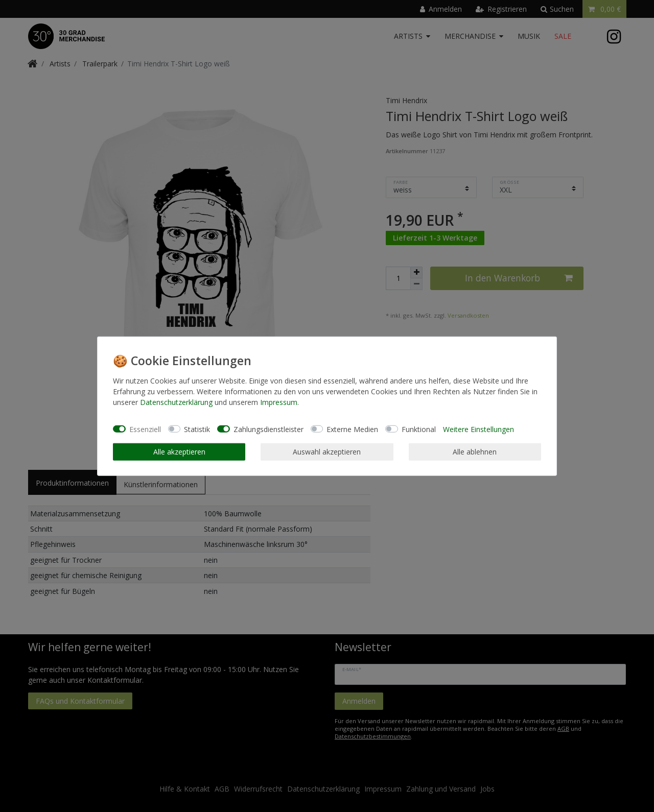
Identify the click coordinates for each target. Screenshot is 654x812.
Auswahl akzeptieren (327, 452)
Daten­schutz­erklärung (176, 402)
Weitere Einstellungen (478, 429)
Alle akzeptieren (179, 452)
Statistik (197, 429)
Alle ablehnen (475, 452)
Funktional (419, 429)
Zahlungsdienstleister (268, 429)
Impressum (279, 402)
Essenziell (145, 429)
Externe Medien (352, 429)
